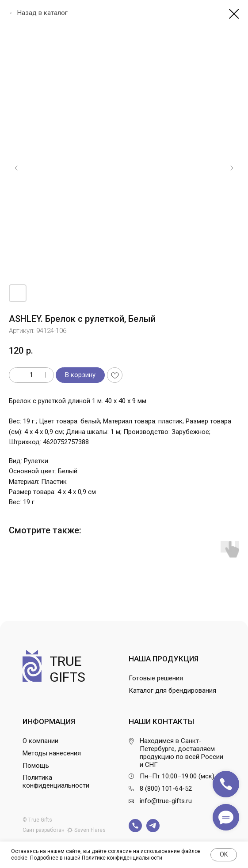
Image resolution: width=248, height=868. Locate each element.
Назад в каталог (42, 13)
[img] (135, 826)
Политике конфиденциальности (122, 858)
